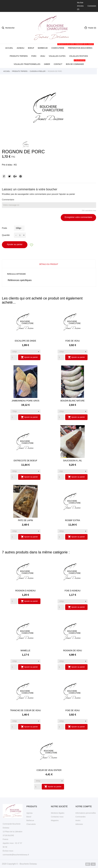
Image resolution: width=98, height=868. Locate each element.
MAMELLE (25, 651)
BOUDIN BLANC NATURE (73, 401)
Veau (43, 56)
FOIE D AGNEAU (72, 591)
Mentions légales (58, 813)
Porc (34, 56)
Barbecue (43, 48)
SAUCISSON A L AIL (73, 461)
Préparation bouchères (80, 46)
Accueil (9, 48)
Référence (11, 274)
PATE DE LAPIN (25, 520)
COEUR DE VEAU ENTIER (49, 770)
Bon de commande (76, 63)
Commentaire (8, 200)
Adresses (79, 824)
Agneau (20, 48)
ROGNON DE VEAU (73, 651)
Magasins (55, 820)
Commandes (80, 817)
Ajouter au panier (15, 244)
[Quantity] (14, 357)
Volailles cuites (57, 56)
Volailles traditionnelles (27, 64)
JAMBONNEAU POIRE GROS (25, 401)
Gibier (47, 64)
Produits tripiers (19, 56)
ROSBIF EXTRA (73, 520)
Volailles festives (79, 56)
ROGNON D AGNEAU (25, 591)
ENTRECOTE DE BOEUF (25, 461)
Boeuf (31, 48)
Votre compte (84, 807)
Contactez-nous (57, 817)
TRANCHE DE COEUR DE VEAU (25, 710)
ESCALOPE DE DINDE (25, 341)
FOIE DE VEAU (72, 341)
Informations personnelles (86, 813)
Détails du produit (49, 264)
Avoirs (78, 820)
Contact (58, 64)
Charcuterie (58, 48)
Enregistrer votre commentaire (78, 217)
